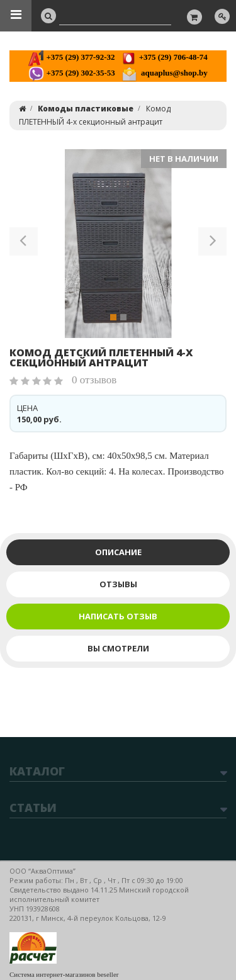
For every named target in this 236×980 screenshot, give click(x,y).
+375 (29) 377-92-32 (71, 57)
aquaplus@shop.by (165, 73)
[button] (24, 244)
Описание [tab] (118, 552)
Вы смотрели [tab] (118, 648)
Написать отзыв (118, 616)
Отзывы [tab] (118, 584)
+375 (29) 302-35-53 (71, 73)
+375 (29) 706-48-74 (164, 57)
